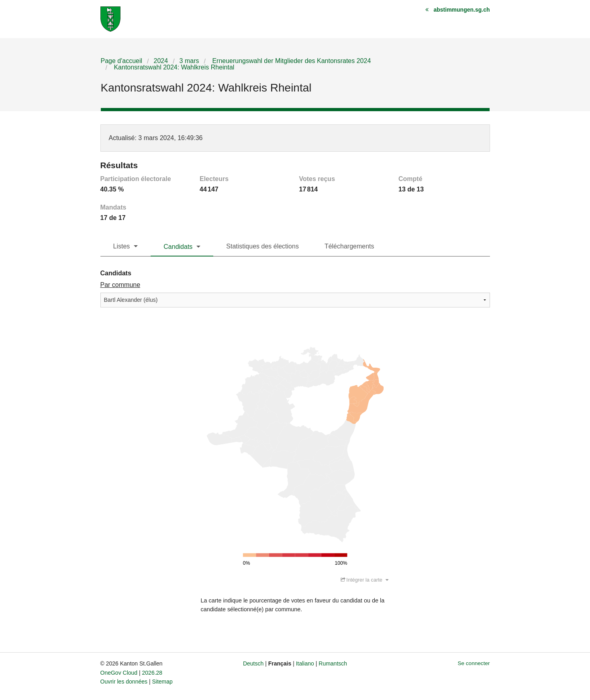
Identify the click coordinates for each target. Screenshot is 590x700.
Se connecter (474, 663)
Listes (122, 246)
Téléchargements (349, 246)
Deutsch (253, 663)
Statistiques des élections (262, 246)
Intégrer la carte (364, 580)
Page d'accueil (122, 61)
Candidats (178, 247)
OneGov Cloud (119, 673)
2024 (161, 61)
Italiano (305, 663)
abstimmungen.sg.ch (461, 10)
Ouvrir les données (124, 682)
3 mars (189, 61)
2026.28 (152, 673)
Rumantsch (333, 663)
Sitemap (162, 682)
